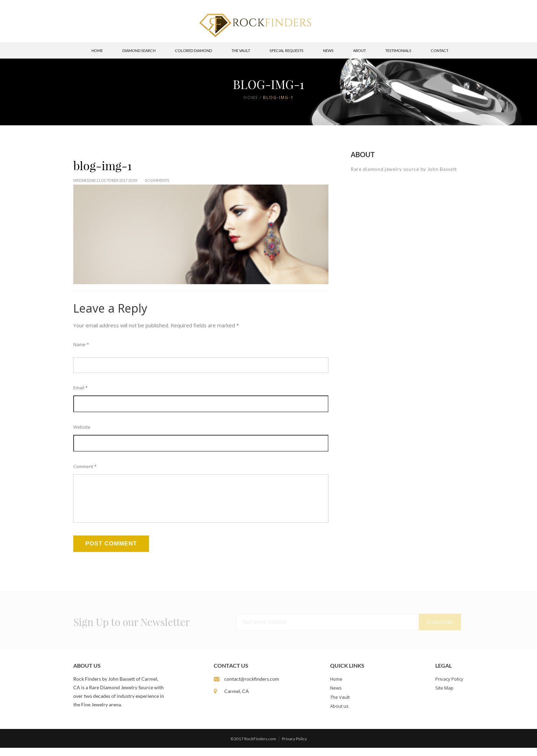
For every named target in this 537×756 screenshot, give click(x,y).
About (359, 51)
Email (80, 388)
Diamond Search (139, 51)
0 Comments (157, 180)
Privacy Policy (449, 687)
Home (97, 51)
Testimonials (398, 51)
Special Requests (286, 51)
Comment (85, 466)
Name (81, 344)
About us (339, 714)
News (328, 51)
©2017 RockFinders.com (253, 747)
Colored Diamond (193, 51)
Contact (440, 51)
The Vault (241, 51)
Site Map (444, 696)
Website (82, 427)
